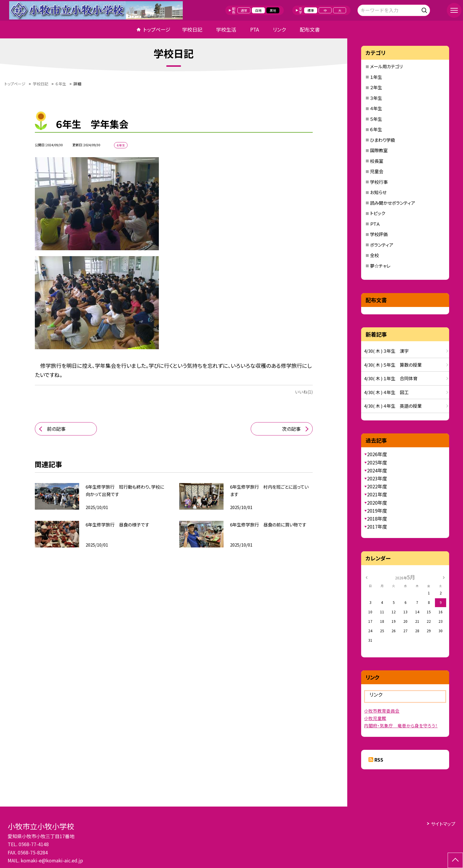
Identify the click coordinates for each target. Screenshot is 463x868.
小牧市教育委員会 (382, 711)
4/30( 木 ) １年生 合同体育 (391, 378)
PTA (255, 29)
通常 (244, 10)
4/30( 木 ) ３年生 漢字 (386, 351)
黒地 (273, 10)
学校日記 (192, 29)
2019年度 (377, 511)
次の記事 (291, 429)
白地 (258, 10)
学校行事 (379, 182)
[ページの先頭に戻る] (455, 860)
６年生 (376, 129)
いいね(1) (304, 392)
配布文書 (310, 29)
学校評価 (379, 234)
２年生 (376, 87)
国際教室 (379, 150)
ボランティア (382, 245)
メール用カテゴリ (386, 66)
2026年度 (377, 454)
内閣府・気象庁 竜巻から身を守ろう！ (401, 725)
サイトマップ (443, 824)
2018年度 (377, 518)
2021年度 (377, 494)
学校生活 (226, 29)
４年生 (376, 108)
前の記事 (56, 429)
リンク (279, 29)
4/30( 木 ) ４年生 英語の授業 (393, 406)
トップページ (157, 29)
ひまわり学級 (383, 140)
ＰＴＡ (375, 224)
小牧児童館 (375, 718)
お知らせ (378, 192)
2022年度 (377, 486)
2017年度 (377, 526)
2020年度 (377, 503)
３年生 (376, 98)
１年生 (376, 77)
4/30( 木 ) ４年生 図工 (386, 392)
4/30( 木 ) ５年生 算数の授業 (393, 365)
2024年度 (377, 470)
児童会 (377, 171)
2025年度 (377, 462)
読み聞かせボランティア (393, 203)
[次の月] (444, 577)
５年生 (376, 119)
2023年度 (377, 478)
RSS (379, 760)
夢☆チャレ (380, 266)
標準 (311, 10)
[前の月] (366, 577)
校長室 (377, 161)
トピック (378, 213)
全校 (374, 255)
